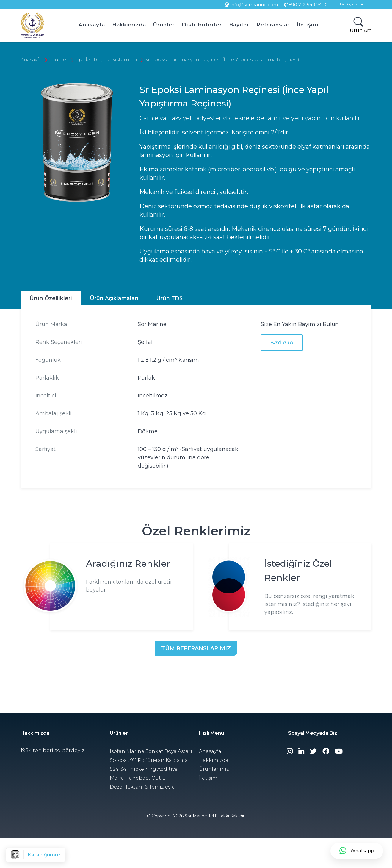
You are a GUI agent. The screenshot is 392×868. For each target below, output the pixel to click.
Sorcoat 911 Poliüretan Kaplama (149, 760)
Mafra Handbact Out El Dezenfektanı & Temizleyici (143, 782)
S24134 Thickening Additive (144, 769)
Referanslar (273, 25)
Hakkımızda (129, 25)
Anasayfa (92, 25)
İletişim (308, 25)
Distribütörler (202, 25)
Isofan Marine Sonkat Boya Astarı (151, 751)
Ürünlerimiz (214, 769)
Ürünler (164, 25)
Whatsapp (357, 851)
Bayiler (239, 25)
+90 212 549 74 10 (306, 5)
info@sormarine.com (251, 5)
